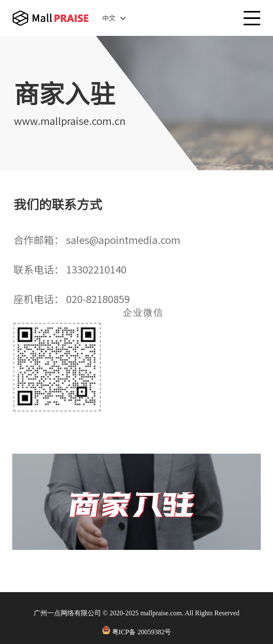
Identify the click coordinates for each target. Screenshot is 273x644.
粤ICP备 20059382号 (142, 632)
